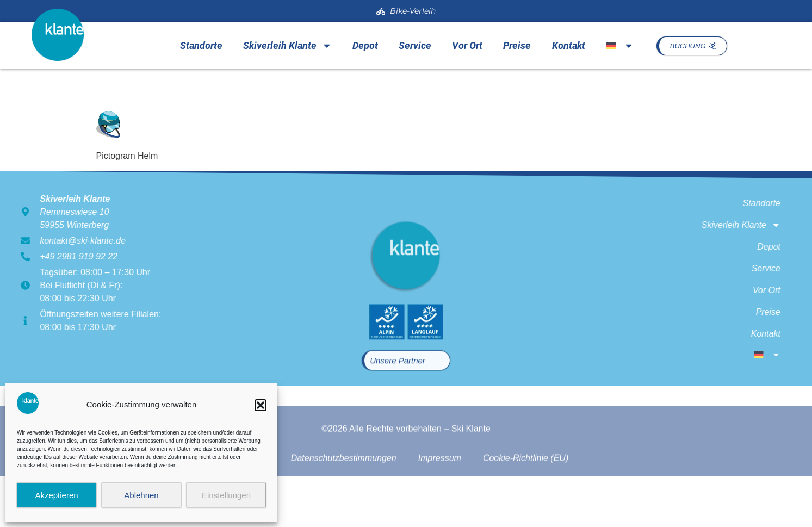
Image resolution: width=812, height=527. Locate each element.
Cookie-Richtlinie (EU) (526, 476)
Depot (365, 45)
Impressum (440, 476)
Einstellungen (226, 495)
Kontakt (569, 45)
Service (415, 45)
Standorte (201, 45)
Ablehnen (141, 495)
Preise (517, 45)
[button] (261, 405)
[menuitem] (620, 46)
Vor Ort (467, 45)
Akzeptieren (56, 495)
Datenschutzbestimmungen (344, 476)
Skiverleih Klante (287, 46)
